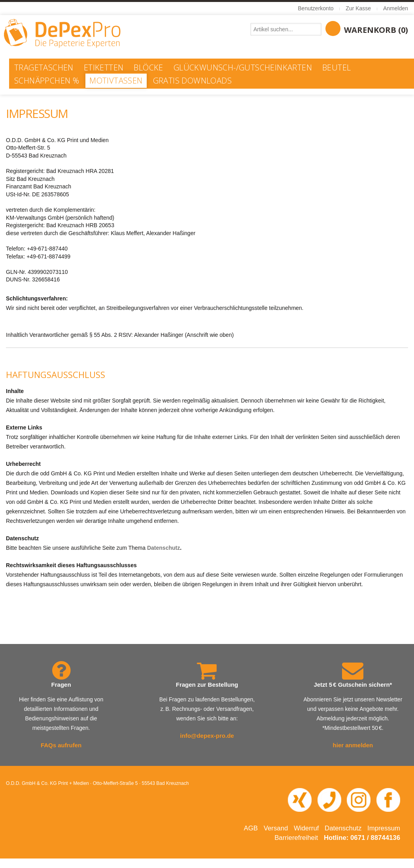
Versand (276, 828)
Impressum (384, 828)
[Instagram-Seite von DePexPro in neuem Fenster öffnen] (359, 800)
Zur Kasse (358, 8)
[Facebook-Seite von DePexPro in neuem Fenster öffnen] (388, 800)
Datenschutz (164, 548)
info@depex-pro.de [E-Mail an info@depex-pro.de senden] (207, 736)
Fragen (61, 685)
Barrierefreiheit (296, 838)
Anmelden (396, 8)
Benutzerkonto (316, 8)
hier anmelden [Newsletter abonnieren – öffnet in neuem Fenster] (353, 745)
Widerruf (306, 828)
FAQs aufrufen (61, 745)
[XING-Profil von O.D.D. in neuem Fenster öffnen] (300, 800)
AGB (251, 828)
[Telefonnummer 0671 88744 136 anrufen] (329, 800)
